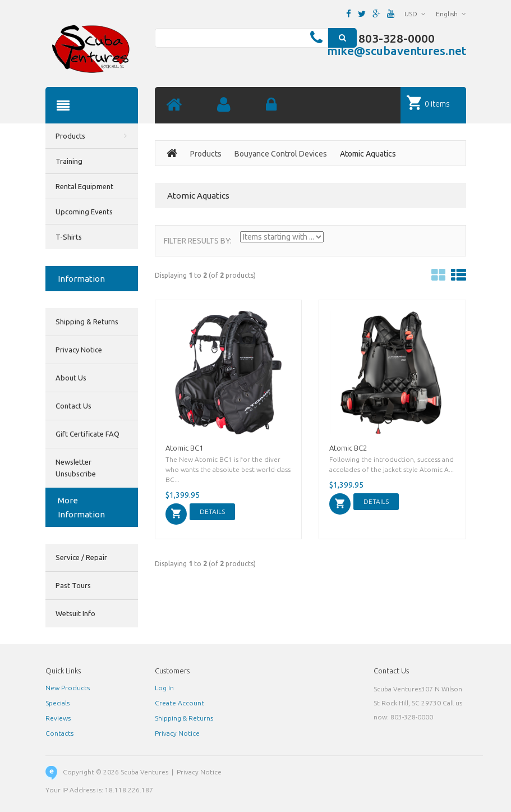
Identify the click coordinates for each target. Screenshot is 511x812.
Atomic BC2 (348, 448)
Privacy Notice (79, 350)
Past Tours (73, 585)
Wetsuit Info (75, 613)
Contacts (59, 733)
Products (206, 154)
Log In (164, 688)
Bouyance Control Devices (281, 154)
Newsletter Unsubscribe (76, 468)
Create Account (179, 703)
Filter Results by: (198, 241)
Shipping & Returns (87, 322)
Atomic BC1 (184, 448)
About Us (71, 378)
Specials (57, 703)
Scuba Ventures (144, 772)
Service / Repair (81, 557)
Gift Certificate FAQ (88, 434)
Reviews (58, 718)
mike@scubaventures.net (397, 51)
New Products (68, 688)
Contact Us (73, 406)
